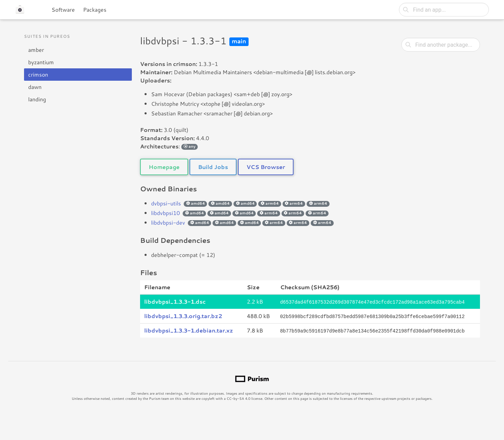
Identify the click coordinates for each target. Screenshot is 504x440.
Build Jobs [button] (213, 167)
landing (37, 99)
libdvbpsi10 (165, 213)
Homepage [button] (164, 167)
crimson (38, 74)
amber (36, 50)
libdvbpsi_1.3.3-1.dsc (175, 301)
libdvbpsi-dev (168, 222)
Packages (95, 9)
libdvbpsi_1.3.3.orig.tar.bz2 (183, 315)
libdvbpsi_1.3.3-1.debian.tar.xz (189, 330)
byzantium (41, 62)
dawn (35, 87)
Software (63, 9)
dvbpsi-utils (166, 203)
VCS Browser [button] (266, 167)
